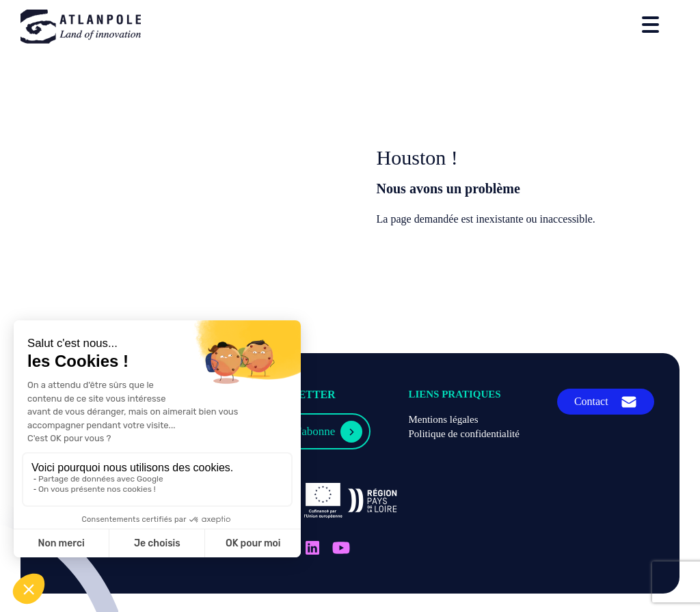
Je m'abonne (307, 431)
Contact (591, 401)
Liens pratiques (454, 394)
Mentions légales (443, 419)
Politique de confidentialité (463, 434)
